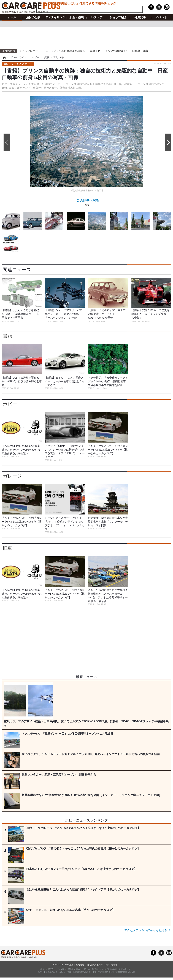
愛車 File (95, 51)
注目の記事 (33, 17)
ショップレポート (30, 51)
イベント (161, 17)
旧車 (7, 548)
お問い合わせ (111, 965)
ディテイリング (55, 17)
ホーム (12, 17)
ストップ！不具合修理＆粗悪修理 (65, 51)
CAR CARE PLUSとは (63, 965)
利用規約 (80, 965)
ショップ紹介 (118, 17)
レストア (97, 17)
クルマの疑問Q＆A (116, 51)
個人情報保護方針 (95, 965)
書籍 (7, 336)
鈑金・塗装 (77, 17)
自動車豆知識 (140, 51)
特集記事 (140, 17)
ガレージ (12, 476)
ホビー (10, 404)
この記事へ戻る (88, 204)
